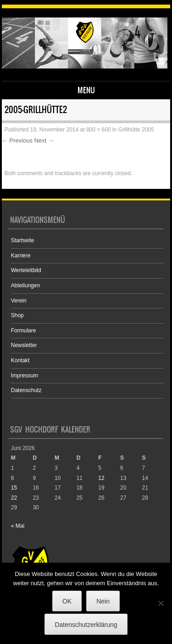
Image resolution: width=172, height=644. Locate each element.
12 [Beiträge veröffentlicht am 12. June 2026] (101, 478)
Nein (103, 601)
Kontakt (20, 360)
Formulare (24, 331)
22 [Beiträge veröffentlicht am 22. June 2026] (14, 498)
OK (67, 601)
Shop (17, 315)
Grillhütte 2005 (136, 130)
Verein (19, 301)
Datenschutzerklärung (86, 625)
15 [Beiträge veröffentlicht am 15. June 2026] (14, 488)
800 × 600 (99, 130)
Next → (44, 140)
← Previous (17, 140)
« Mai (18, 526)
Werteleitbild (26, 270)
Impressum (25, 376)
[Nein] (161, 603)
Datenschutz (26, 390)
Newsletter (24, 345)
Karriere (21, 256)
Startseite (23, 240)
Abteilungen (25, 285)
